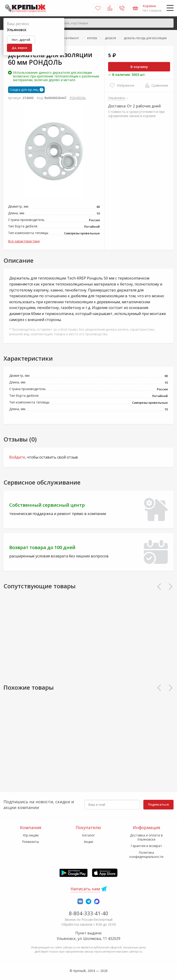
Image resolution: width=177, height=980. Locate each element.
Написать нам (85, 889)
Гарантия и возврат (146, 846)
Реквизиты (31, 842)
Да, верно (19, 48)
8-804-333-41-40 (89, 913)
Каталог (88, 835)
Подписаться (158, 804)
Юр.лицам (31, 835)
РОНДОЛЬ (78, 98)
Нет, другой (21, 40)
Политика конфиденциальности (146, 855)
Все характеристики (24, 241)
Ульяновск (117, 98)
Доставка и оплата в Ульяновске (146, 837)
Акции (88, 842)
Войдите (17, 457)
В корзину (139, 67)
